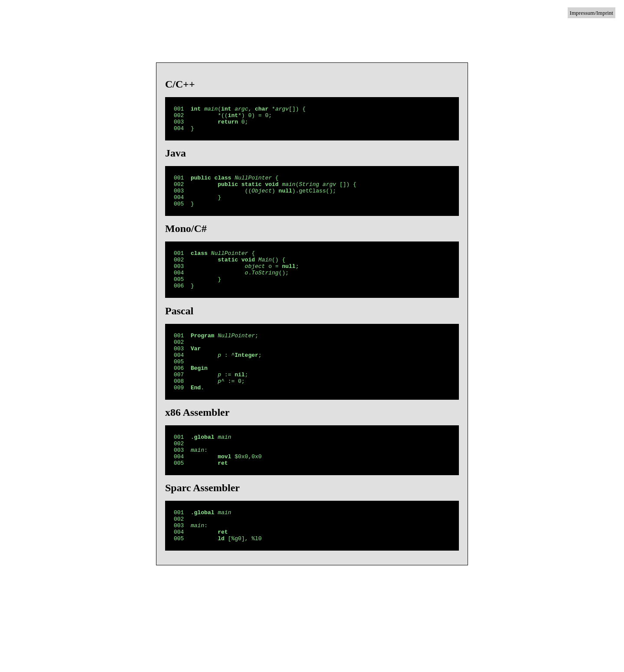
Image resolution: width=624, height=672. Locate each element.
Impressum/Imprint (591, 13)
